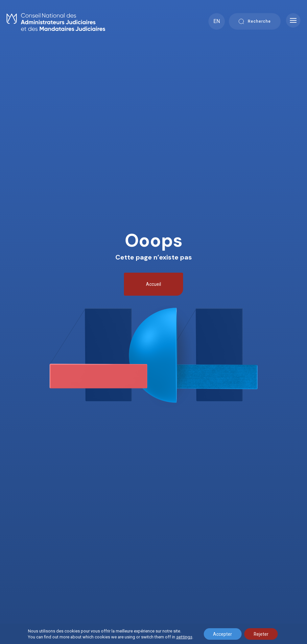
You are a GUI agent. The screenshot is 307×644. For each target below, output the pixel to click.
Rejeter (261, 634)
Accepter (222, 634)
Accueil (153, 284)
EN (217, 21)
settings (183, 637)
